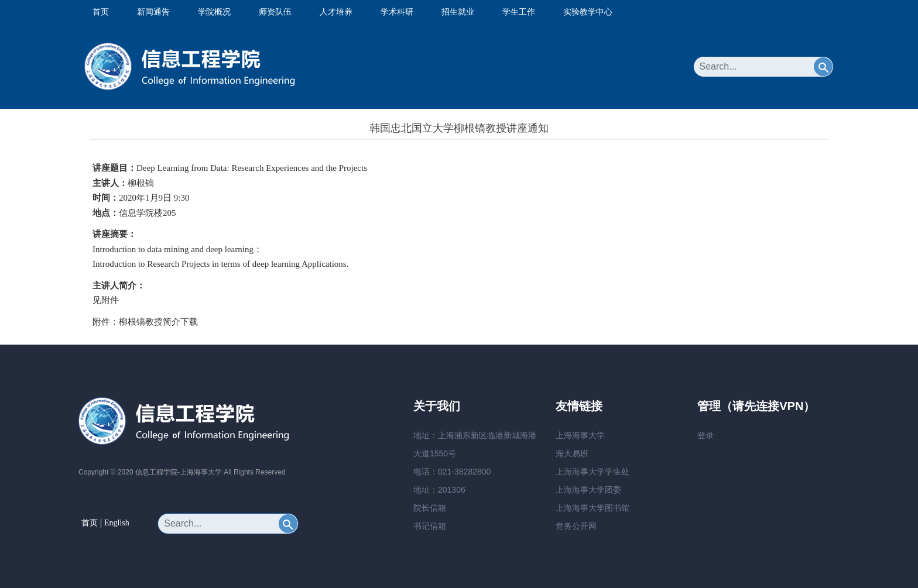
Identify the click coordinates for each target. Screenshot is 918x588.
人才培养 (336, 12)
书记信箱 (430, 526)
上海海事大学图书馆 (592, 508)
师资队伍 (275, 12)
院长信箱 (430, 508)
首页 (101, 12)
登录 (705, 435)
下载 (189, 322)
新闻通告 (153, 12)
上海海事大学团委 (588, 490)
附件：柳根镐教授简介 (136, 322)
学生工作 (519, 12)
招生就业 (458, 12)
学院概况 (214, 12)
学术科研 (397, 12)
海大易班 (572, 453)
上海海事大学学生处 (592, 472)
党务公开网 (576, 526)
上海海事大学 (580, 435)
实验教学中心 (588, 12)
